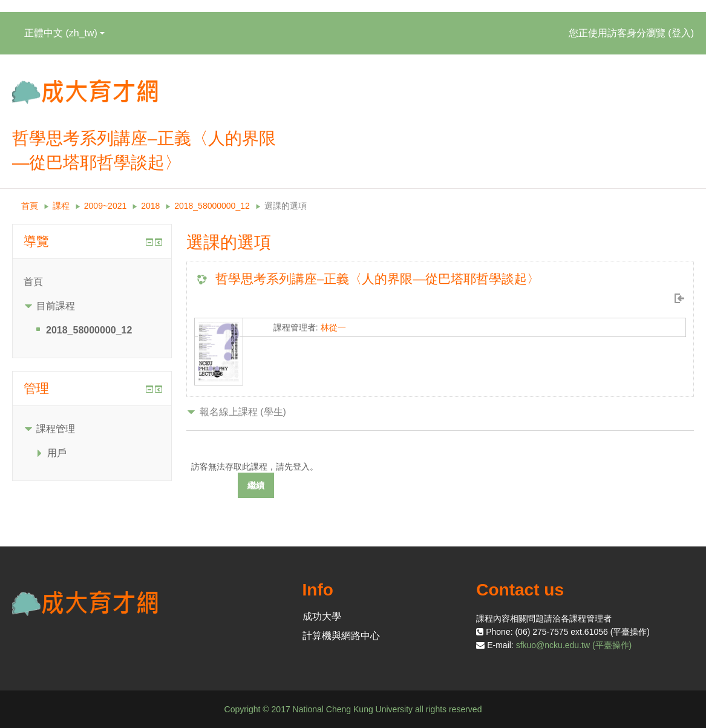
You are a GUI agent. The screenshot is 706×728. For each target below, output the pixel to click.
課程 (61, 206)
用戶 (57, 453)
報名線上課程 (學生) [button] (243, 412)
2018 (150, 206)
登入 (681, 33)
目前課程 (56, 306)
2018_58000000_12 (212, 206)
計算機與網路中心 (341, 636)
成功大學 (322, 616)
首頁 (30, 206)
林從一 (333, 327)
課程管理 (56, 429)
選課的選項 (286, 206)
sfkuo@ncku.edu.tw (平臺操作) (574, 645)
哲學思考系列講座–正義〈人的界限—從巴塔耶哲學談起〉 (378, 279)
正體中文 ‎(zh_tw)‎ (64, 33)
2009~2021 (105, 206)
